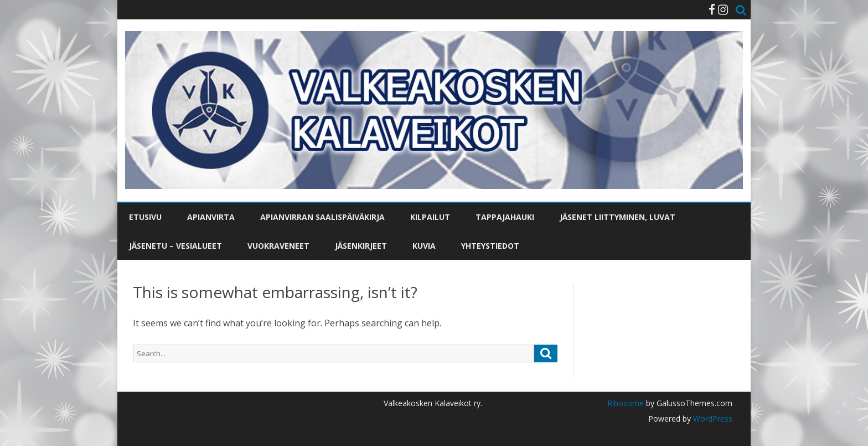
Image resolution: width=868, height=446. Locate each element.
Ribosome (626, 403)
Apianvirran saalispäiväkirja (322, 217)
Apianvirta (211, 217)
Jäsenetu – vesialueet (175, 246)
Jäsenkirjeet (361, 246)
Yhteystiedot (490, 246)
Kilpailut (430, 217)
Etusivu (145, 217)
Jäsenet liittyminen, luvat (618, 217)
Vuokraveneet (278, 246)
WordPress (712, 419)
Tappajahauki (505, 217)
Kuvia (424, 246)
